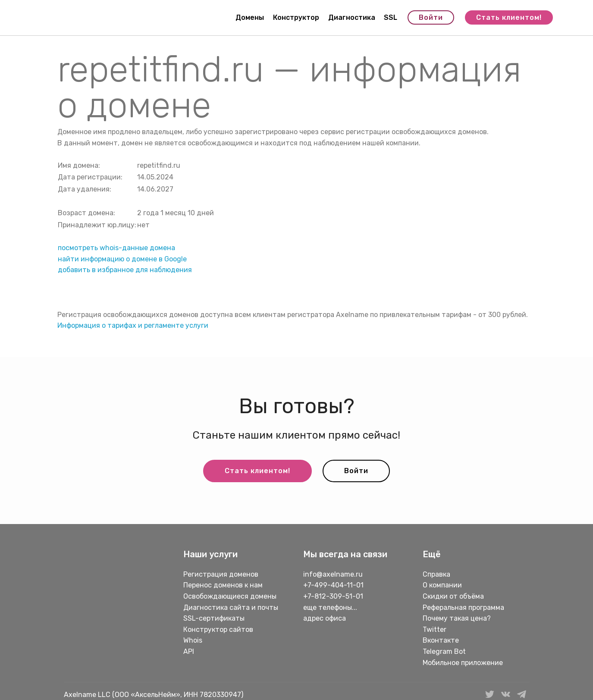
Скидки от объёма (453, 596)
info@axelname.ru (333, 574)
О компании (442, 585)
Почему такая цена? (457, 618)
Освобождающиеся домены (230, 596)
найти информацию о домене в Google (122, 259)
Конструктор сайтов (218, 629)
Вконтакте (441, 640)
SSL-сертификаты (215, 618)
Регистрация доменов (221, 574)
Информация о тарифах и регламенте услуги (133, 325)
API (189, 651)
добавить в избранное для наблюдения (125, 270)
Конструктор (296, 17)
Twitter (435, 629)
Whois (193, 640)
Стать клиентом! (509, 17)
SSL (391, 17)
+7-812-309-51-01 (333, 596)
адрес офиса (325, 618)
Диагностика (352, 17)
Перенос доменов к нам (223, 585)
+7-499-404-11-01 (333, 585)
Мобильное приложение (463, 663)
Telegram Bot (444, 651)
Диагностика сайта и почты (231, 607)
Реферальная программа (463, 607)
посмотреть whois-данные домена (116, 248)
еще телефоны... (330, 607)
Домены (250, 17)
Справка (436, 574)
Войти (431, 17)
